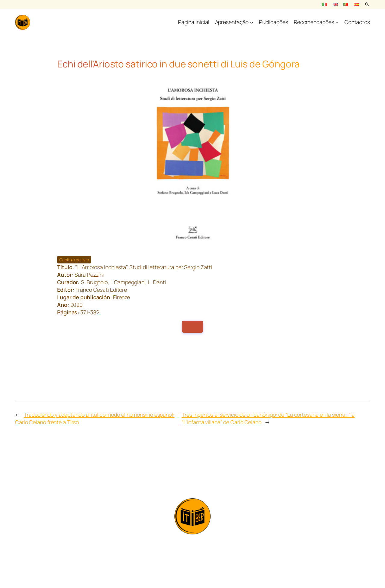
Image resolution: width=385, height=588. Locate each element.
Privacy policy (192, 569)
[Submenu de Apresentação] (252, 22)
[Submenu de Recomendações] (337, 22)
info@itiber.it (192, 544)
